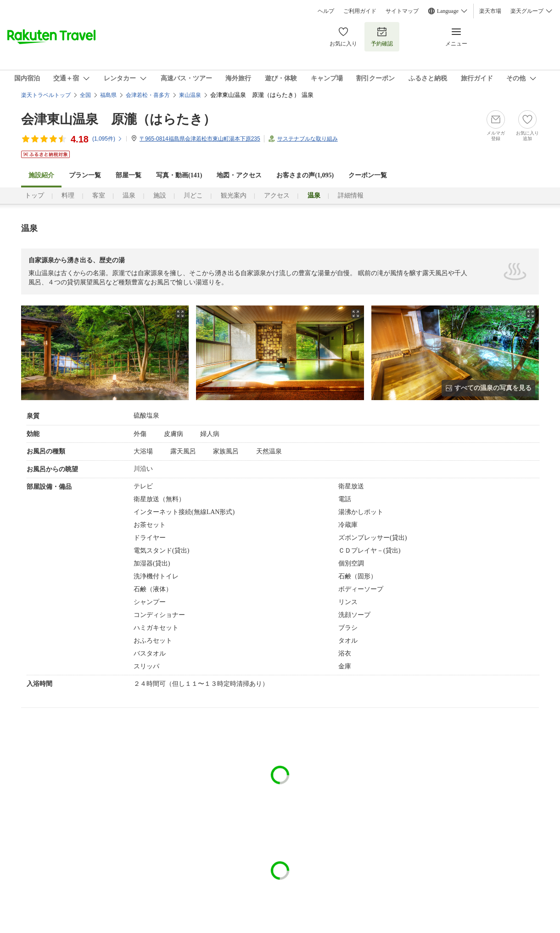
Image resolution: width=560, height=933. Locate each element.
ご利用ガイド (360, 11)
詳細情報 (351, 195)
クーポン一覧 (368, 175)
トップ (34, 195)
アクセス (277, 195)
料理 (68, 195)
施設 (160, 195)
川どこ (193, 195)
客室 (99, 195)
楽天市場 (490, 11)
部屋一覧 (129, 175)
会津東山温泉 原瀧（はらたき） (118, 119)
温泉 (129, 195)
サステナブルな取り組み (308, 139)
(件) (107, 139)
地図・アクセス (239, 175)
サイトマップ (402, 11)
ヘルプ (326, 11)
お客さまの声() (305, 175)
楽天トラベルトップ (46, 95)
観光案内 (234, 195)
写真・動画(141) (179, 175)
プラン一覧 (85, 175)
